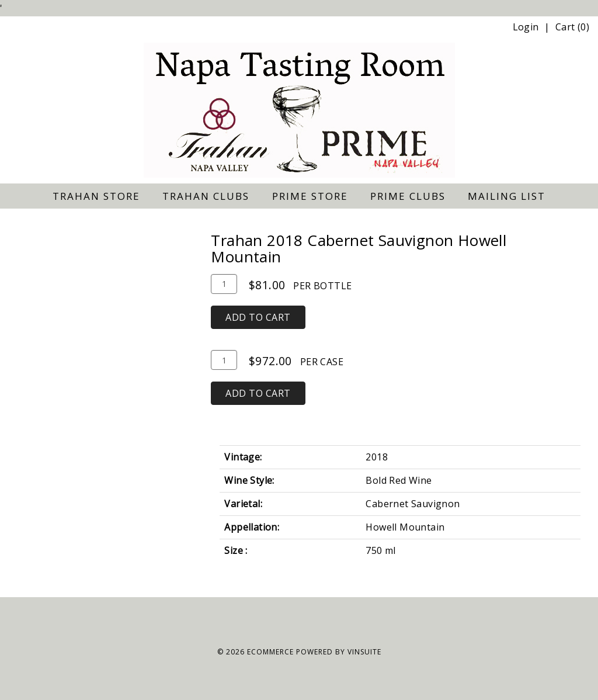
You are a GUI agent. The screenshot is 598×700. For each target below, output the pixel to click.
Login (526, 27)
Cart (565, 27)
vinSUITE (364, 652)
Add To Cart (258, 317)
